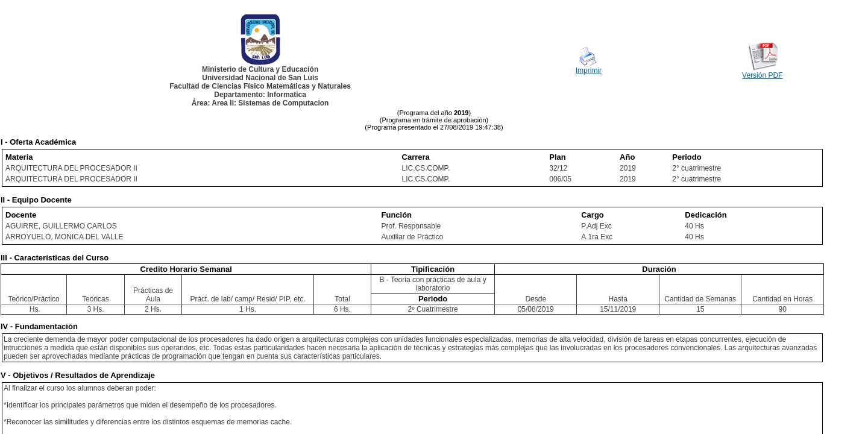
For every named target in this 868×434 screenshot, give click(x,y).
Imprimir (589, 71)
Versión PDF (762, 75)
